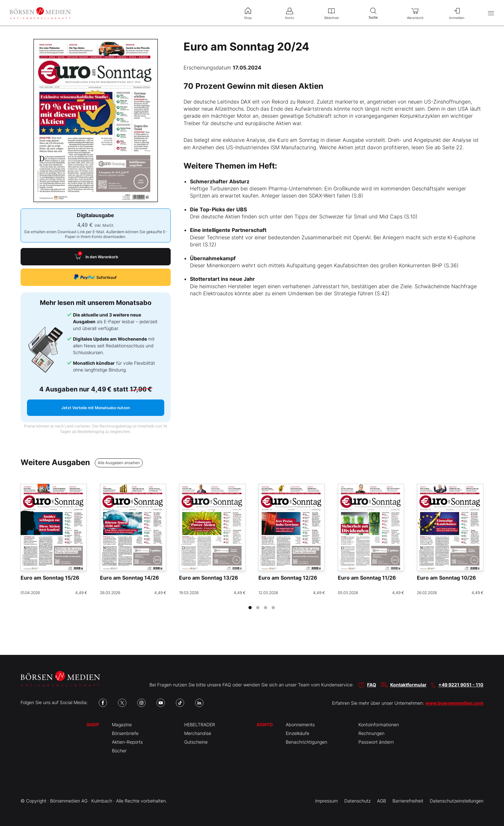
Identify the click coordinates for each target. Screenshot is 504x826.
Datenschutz (357, 801)
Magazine (122, 725)
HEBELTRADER (200, 725)
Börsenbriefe (125, 733)
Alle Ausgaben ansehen (119, 463)
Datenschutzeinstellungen (457, 801)
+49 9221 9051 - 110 (461, 685)
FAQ (372, 685)
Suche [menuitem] (373, 13)
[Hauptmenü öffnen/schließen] (491, 13)
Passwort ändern (376, 742)
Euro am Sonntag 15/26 (50, 578)
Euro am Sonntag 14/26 (130, 578)
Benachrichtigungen (306, 742)
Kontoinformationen (379, 725)
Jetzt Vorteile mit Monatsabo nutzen (96, 408)
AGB (382, 801)
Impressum (326, 801)
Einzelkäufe (297, 733)
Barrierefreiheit (408, 801)
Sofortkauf (95, 277)
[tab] (250, 608)
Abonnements (300, 725)
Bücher (119, 751)
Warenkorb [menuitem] (415, 13)
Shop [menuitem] (248, 13)
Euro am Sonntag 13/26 (209, 578)
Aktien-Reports (127, 742)
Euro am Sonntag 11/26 (367, 578)
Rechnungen (371, 733)
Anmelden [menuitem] (457, 13)
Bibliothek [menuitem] (331, 13)
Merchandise (198, 733)
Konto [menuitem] (290, 13)
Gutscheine (196, 742)
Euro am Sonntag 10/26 (446, 578)
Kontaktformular (408, 685)
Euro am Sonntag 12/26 (288, 578)
